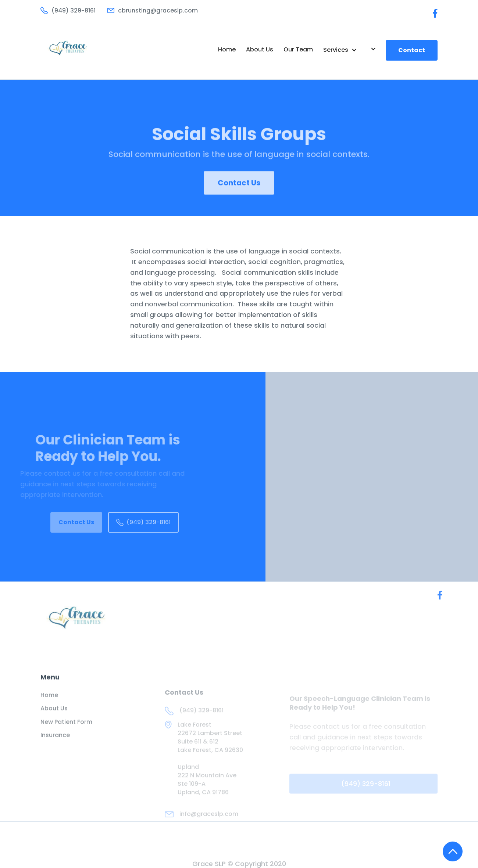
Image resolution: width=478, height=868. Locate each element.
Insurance (55, 740)
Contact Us (239, 188)
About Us (260, 49)
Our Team (298, 49)
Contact (412, 50)
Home (227, 49)
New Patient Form (66, 727)
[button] (340, 50)
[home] (80, 50)
